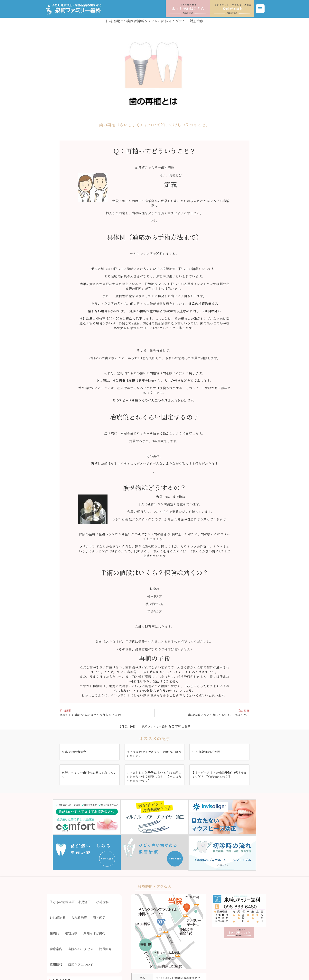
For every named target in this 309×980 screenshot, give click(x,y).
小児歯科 (103, 902)
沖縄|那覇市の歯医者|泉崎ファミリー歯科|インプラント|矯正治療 (154, 21)
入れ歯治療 (79, 918)
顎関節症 (99, 918)
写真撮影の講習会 (74, 752)
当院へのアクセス (81, 949)
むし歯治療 (58, 918)
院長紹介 (105, 949)
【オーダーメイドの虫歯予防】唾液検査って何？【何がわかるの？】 (219, 775)
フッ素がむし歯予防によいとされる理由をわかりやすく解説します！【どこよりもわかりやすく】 (154, 777)
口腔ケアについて (81, 965)
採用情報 (56, 965)
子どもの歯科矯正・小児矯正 (70, 902)
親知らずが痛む (94, 933)
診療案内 (56, 949)
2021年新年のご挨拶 (206, 752)
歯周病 (54, 933)
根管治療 (71, 933)
